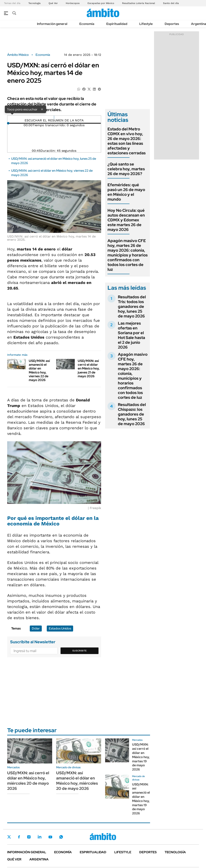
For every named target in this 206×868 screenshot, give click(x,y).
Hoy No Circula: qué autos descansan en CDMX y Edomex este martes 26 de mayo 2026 (126, 220)
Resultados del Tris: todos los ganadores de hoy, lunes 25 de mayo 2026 (132, 306)
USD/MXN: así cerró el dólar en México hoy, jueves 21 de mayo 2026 (89, 368)
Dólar (36, 628)
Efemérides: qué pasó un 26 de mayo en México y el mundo (126, 192)
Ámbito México (18, 55)
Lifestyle (146, 24)
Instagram (29, 837)
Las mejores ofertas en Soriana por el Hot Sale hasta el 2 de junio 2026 (131, 335)
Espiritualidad (117, 24)
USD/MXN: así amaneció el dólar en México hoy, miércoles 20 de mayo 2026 (77, 781)
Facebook (19, 837)
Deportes (172, 24)
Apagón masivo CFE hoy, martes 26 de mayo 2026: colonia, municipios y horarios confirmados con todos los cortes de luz (128, 255)
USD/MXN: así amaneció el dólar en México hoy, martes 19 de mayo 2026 (141, 799)
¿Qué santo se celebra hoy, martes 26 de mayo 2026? (126, 169)
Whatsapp (61, 837)
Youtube (50, 837)
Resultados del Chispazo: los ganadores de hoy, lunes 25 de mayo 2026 (132, 414)
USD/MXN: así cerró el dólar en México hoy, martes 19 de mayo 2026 (141, 757)
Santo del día (171, 3)
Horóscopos (73, 3)
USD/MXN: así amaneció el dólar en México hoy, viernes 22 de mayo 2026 (39, 370)
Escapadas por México (101, 3)
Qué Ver (53, 3)
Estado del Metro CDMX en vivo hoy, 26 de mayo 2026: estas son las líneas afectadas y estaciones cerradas (127, 141)
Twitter (9, 837)
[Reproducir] (54, 117)
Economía (87, 24)
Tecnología (34, 3)
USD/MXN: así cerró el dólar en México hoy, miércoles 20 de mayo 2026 (28, 781)
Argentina (39, 859)
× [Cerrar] (42, 109)
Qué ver (14, 859)
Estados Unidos (60, 628)
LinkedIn (40, 837)
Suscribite (80, 651)
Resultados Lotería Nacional (139, 3)
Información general (52, 24)
